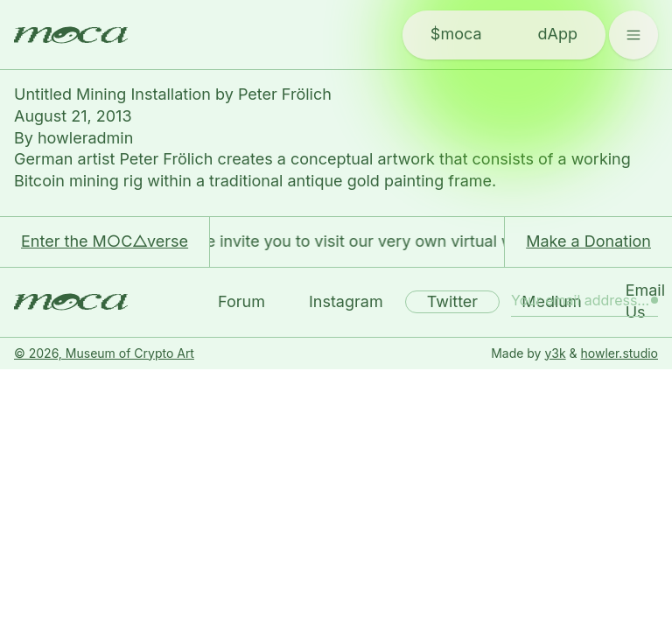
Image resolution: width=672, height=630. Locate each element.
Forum (241, 301)
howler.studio (619, 353)
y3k (555, 353)
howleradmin (85, 138)
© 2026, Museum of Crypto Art (104, 353)
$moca (456, 34)
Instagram (346, 301)
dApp (558, 34)
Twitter (452, 301)
